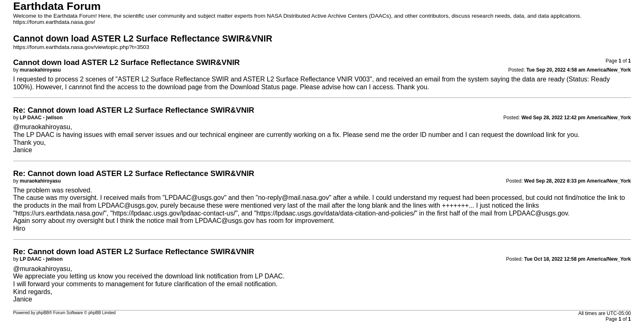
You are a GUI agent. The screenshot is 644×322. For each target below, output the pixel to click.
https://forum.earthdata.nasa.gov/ (54, 22)
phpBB (43, 313)
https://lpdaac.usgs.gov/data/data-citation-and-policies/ (336, 213)
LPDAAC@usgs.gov (194, 198)
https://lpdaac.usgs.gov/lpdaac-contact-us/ (174, 213)
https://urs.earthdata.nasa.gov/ (60, 213)
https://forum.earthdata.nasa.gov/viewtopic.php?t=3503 (81, 47)
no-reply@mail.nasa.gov (293, 198)
